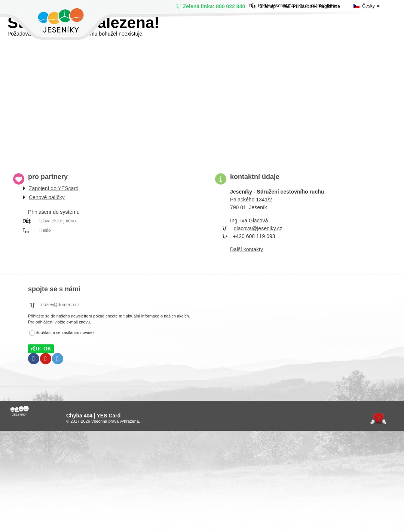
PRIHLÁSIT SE (108, 240)
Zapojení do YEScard (54, 188)
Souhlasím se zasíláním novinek (65, 332)
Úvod (61, 20)
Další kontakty (247, 249)
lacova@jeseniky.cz (260, 228)
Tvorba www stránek (378, 419)
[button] (41, 349)
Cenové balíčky (47, 197)
